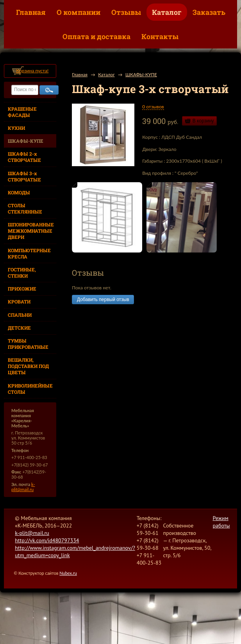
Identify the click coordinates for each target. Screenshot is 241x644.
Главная (31, 12)
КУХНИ (16, 128)
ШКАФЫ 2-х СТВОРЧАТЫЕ (24, 157)
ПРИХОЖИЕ (22, 289)
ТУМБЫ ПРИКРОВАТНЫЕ (28, 344)
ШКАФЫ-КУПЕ (26, 141)
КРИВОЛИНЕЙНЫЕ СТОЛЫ (30, 389)
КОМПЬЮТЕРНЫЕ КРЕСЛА (29, 253)
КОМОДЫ (19, 192)
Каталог (167, 12)
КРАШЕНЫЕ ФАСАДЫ (22, 112)
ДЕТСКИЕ (19, 328)
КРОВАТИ (19, 301)
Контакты (160, 36)
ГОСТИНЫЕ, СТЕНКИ (22, 273)
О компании (79, 12)
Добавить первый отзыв (103, 300)
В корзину (203, 121)
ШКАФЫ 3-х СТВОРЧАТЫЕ (24, 176)
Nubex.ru (68, 573)
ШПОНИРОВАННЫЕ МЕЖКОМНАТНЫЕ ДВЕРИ (31, 231)
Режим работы (221, 522)
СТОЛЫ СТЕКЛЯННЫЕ (25, 208)
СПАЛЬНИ (20, 315)
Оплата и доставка (96, 36)
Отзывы (126, 12)
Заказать (209, 12)
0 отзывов (153, 107)
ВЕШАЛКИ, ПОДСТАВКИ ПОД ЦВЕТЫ (28, 366)
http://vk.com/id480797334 (47, 540)
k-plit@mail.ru (23, 487)
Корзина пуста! (32, 71)
